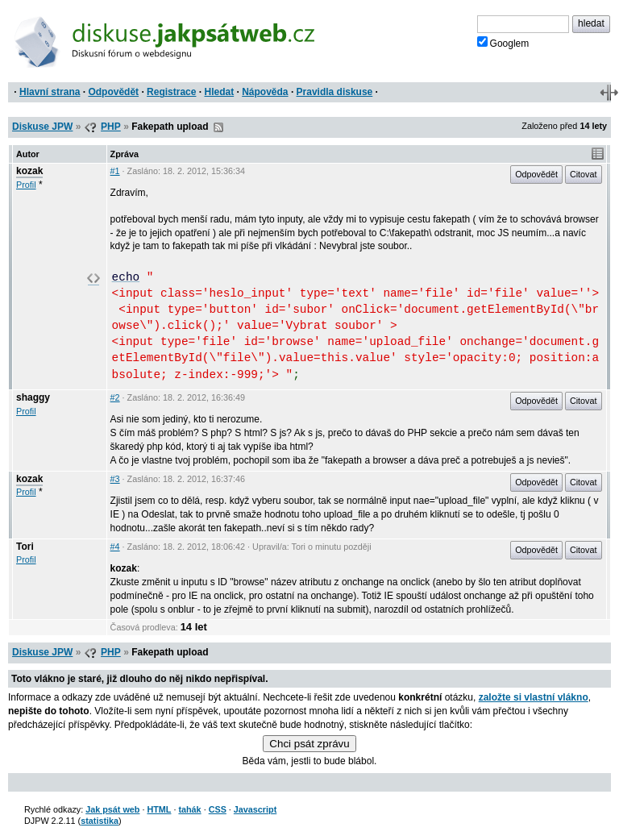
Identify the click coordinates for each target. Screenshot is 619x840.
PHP (111, 127)
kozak (29, 171)
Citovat (584, 174)
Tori (25, 547)
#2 (115, 397)
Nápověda (265, 92)
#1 (115, 171)
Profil (26, 185)
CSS (218, 809)
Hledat (219, 92)
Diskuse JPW (42, 127)
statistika (100, 821)
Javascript (255, 809)
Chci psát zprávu (309, 744)
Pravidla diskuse (335, 92)
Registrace (171, 92)
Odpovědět (113, 92)
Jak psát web (112, 809)
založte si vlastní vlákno (534, 697)
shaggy (33, 397)
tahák (189, 809)
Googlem (503, 43)
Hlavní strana (50, 92)
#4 (115, 547)
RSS (218, 127)
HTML (159, 809)
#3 (115, 479)
